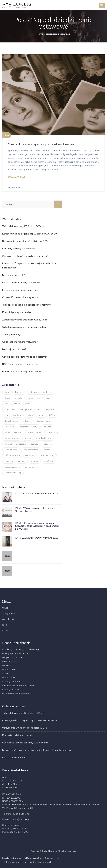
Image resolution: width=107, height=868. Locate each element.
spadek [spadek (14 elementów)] (47, 444)
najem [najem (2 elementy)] (30, 415)
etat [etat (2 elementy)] (6, 404)
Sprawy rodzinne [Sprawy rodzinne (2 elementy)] (30, 450)
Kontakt (6, 630)
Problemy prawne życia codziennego (21, 649)
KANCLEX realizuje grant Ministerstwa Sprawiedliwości (35, 510)
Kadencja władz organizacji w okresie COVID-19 (30, 234)
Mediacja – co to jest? (14, 349)
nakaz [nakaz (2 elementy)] (41, 415)
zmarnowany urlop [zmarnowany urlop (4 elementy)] (13, 473)
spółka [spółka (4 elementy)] (47, 450)
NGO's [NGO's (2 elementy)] (52, 415)
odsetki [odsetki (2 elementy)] (27, 421)
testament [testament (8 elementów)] (30, 455)
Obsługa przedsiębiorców (15, 653)
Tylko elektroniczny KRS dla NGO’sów (23, 226)
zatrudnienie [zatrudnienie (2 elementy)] (31, 467)
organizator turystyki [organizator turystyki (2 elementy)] (29, 427)
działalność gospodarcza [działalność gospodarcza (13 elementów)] (41, 392)
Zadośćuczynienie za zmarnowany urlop (25, 320)
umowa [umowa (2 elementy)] (22, 461)
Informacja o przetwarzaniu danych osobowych (28, 862)
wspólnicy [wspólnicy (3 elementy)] (49, 461)
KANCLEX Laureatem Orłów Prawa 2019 (37, 494)
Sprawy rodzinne (11, 690)
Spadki (6, 673)
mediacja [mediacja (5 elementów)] (17, 415)
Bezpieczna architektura (15, 657)
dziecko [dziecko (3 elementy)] (19, 398)
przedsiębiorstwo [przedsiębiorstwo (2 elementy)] (44, 438)
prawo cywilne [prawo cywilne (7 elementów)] (34, 432)
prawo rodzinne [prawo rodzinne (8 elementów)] (12, 438)
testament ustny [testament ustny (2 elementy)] (47, 455)
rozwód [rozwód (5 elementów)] (35, 444)
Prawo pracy (9, 678)
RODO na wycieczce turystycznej (21, 364)
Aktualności (8, 619)
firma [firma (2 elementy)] (28, 404)
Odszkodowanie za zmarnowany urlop (24, 327)
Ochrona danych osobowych (17, 694)
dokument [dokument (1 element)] (19, 392)
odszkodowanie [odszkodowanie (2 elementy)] (43, 421)
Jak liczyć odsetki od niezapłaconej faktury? (27, 305)
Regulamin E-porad (12, 858)
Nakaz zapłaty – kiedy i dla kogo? (21, 282)
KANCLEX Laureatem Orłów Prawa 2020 (37, 538)
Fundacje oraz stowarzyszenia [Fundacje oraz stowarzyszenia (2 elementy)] (18, 409)
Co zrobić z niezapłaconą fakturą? (21, 297)
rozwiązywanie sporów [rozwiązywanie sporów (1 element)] (15, 444)
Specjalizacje (9, 613)
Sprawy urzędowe (12, 682)
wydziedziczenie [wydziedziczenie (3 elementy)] (12, 467)
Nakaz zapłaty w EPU (14, 275)
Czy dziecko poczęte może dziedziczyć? (25, 357)
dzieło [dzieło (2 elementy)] (49, 398)
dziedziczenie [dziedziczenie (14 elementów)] (34, 398)
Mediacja (7, 665)
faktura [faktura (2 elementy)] (17, 404)
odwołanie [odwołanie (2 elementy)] (9, 427)
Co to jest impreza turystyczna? (20, 342)
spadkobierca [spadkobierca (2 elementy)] (11, 450)
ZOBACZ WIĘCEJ (16, 177)
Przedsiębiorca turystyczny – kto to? (22, 371)
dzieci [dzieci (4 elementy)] (7, 398)
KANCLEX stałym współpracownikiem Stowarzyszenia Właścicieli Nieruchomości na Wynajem (37, 526)
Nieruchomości (10, 661)
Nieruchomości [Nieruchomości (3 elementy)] (11, 421)
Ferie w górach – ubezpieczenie (20, 290)
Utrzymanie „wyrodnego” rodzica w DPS (25, 241)
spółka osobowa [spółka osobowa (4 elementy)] (12, 455)
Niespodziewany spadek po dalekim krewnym (43, 144)
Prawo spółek (9, 669)
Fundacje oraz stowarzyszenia (18, 686)
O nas (5, 608)
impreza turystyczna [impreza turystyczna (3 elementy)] (47, 409)
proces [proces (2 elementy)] (28, 438)
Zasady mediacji (11, 334)
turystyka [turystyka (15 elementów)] (9, 461)
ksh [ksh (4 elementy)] (6, 415)
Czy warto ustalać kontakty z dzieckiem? (25, 256)
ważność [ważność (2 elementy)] (34, 461)
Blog (7, 135)
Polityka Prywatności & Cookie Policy (42, 858)
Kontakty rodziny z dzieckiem (19, 249)
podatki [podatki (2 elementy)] (47, 427)
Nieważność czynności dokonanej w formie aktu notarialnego (37, 750)
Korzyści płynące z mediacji (18, 312)
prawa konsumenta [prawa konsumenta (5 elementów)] (13, 432)
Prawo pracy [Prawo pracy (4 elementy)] (52, 432)
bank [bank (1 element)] (7, 392)
